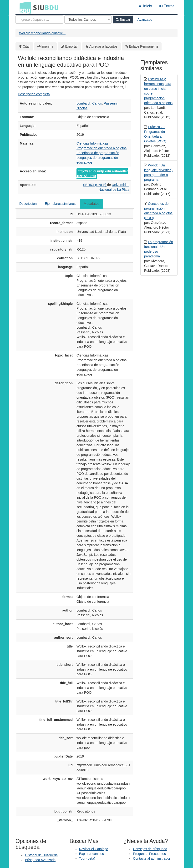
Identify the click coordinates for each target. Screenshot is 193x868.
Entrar (167, 6)
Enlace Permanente (144, 46)
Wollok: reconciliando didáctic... (42, 33)
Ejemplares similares (60, 204)
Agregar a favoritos (103, 46)
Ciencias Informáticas (92, 143)
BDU (24, 7)
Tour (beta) (87, 858)
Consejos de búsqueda (150, 849)
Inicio (145, 6)
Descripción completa (34, 94)
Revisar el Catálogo (94, 849)
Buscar (123, 20)
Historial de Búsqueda (41, 855)
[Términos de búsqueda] (39, 20)
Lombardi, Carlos (89, 103)
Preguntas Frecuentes (149, 854)
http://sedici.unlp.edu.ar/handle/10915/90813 (102, 174)
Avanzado (145, 20)
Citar (26, 46)
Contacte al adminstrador (152, 858)
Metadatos (91, 204)
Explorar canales (91, 854)
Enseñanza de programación (98, 153)
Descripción (28, 204)
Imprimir (47, 46)
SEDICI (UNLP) (95, 185)
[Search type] (88, 20)
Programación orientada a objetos (102, 148)
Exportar (71, 46)
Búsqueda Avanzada (40, 860)
